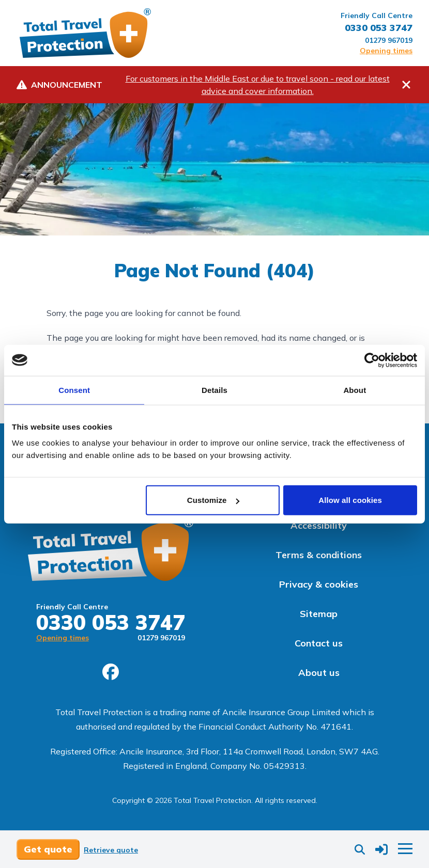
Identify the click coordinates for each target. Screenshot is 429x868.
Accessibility (319, 525)
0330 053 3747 (379, 28)
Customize (213, 500)
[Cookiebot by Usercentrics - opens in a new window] (372, 360)
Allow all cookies (350, 500)
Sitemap (319, 614)
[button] (381, 849)
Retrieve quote (111, 850)
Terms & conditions (319, 555)
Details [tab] (214, 390)
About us (319, 673)
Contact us (319, 643)
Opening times (386, 51)
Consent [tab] (74, 390)
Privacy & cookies (319, 584)
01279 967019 (389, 40)
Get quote (48, 849)
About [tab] (355, 390)
